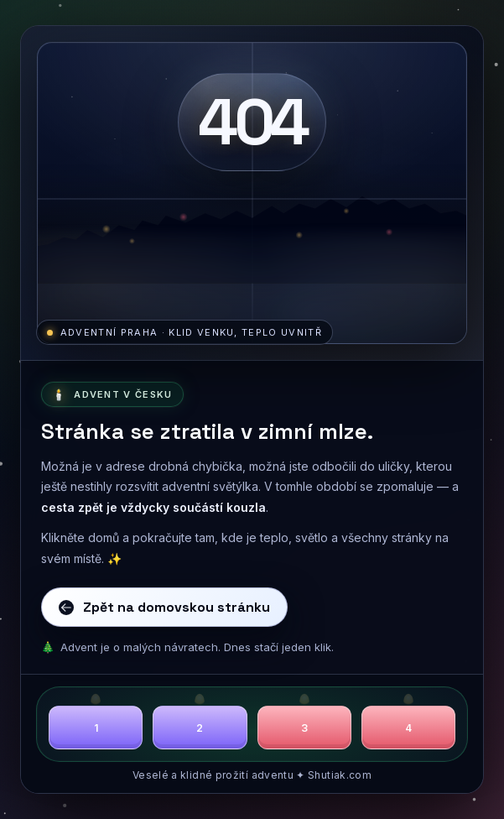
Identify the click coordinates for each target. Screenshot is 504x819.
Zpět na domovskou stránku (164, 607)
